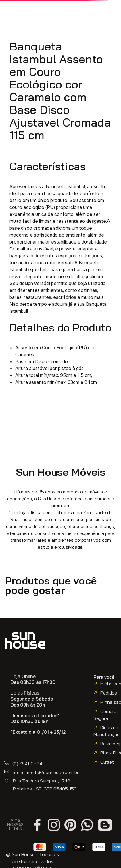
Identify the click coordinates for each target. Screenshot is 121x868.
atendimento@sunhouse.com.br (45, 772)
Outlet (107, 762)
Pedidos (109, 693)
